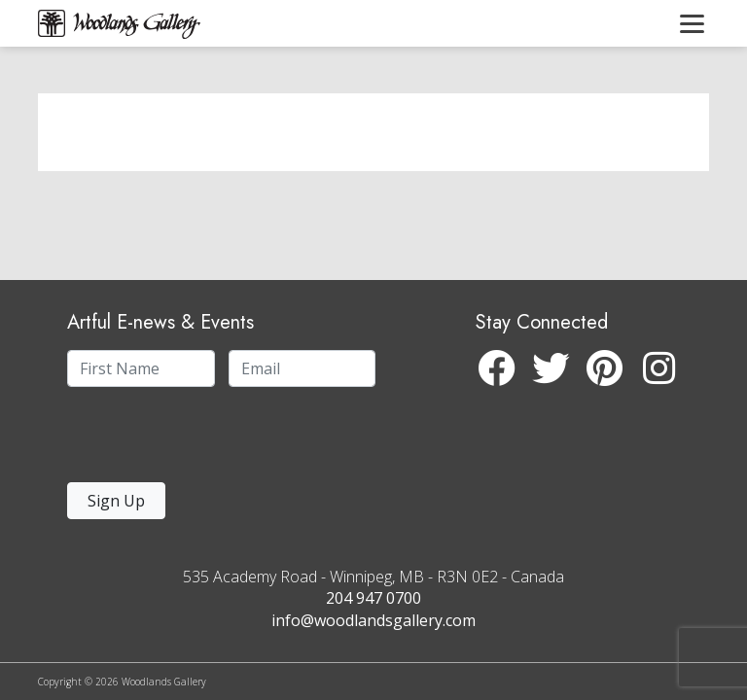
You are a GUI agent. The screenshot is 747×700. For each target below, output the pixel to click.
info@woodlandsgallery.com (373, 620)
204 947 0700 (373, 598)
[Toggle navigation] (692, 23)
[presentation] (187, 440)
